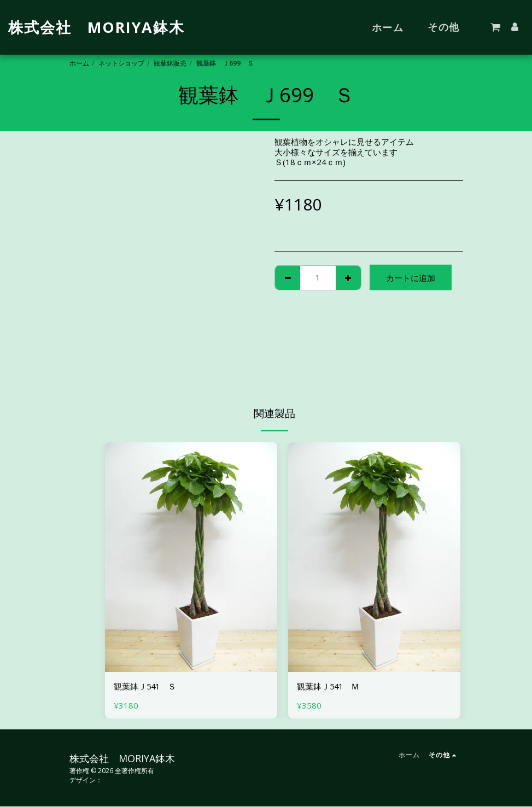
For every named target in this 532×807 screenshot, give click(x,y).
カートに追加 (411, 278)
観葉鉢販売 (170, 63)
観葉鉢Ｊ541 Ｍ (329, 687)
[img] (191, 557)
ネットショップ (121, 63)
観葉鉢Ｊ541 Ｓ (146, 687)
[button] (495, 27)
